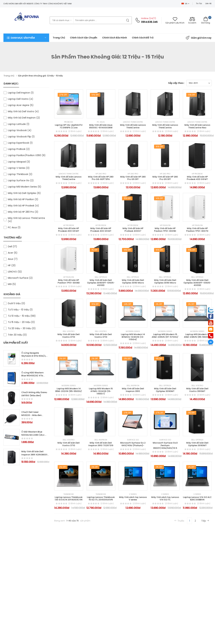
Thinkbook (69, 494)
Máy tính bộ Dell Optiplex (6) (24, 193)
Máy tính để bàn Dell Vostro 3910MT (197, 390)
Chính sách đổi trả (143, 38)
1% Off (95, 250)
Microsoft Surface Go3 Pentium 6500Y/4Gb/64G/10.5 (165, 445)
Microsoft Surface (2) (20, 278)
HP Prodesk (197, 174)
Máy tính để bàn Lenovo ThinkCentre (133, 126)
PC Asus (101, 122)
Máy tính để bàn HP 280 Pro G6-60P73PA (101, 178)
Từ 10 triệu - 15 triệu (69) (22, 316)
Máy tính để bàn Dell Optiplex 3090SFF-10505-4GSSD (101, 283)
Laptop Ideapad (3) (19, 162)
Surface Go (133, 440)
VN (184, 4)
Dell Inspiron (133, 386)
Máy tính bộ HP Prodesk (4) (23, 206)
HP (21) (12, 265)
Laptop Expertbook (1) (20, 143)
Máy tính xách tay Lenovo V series (133, 498)
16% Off (159, 146)
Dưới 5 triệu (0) (17, 303)
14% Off (159, 198)
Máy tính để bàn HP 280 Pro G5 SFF (133, 178)
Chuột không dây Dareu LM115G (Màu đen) (34, 394)
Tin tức (199, 3)
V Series (133, 494)
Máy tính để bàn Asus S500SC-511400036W (101, 126)
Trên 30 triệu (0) (17, 335)
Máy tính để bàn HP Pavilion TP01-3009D (165, 230)
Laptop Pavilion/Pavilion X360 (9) (27, 155)
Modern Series (133, 331)
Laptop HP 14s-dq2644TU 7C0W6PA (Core (69, 126)
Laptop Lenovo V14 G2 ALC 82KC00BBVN (197, 498)
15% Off (127, 198)
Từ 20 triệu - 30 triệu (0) (22, 328)
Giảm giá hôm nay (198, 38)
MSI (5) (12, 284)
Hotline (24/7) (149, 18)
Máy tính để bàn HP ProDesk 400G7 (133, 230)
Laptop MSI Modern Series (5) (25, 187)
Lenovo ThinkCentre (133, 122)
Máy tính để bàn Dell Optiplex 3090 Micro (133, 281)
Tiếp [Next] (205, 521)
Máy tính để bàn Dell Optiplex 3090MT (165, 390)
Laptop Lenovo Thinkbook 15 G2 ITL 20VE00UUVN (101, 498)
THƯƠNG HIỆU (13, 238)
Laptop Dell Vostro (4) (21, 99)
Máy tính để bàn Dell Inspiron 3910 (133, 390)
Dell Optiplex (101, 277)
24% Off (128, 304)
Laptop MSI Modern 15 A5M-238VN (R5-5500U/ (197, 336)
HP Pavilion (165, 225)
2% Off (191, 304)
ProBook (69, 122)
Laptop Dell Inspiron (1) (21, 93)
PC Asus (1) (14, 227)
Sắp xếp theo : (176, 83)
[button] (26, 38)
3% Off (159, 304)
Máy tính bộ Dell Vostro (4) (23, 111)
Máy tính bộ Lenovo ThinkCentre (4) (26, 220)
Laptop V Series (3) (19, 168)
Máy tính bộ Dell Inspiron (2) (24, 118)
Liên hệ (208, 3)
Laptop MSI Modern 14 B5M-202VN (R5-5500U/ (69, 390)
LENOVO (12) (15, 272)
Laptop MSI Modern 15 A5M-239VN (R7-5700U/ (165, 336)
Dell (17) (12, 246)
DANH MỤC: (11, 84)
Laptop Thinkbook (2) (20, 174)
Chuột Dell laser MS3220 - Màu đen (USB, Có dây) (31, 415)
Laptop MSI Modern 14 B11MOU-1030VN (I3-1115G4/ (133, 337)
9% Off (159, 358)
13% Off (192, 95)
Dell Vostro (69, 331)
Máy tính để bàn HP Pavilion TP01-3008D (69, 281)
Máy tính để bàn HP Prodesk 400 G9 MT (197, 178)
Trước (179, 521)
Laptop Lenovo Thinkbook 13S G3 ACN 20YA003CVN (69, 498)
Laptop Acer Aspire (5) (21, 105)
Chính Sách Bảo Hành (115, 38)
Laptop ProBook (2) (19, 149)
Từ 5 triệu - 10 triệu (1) (20, 310)
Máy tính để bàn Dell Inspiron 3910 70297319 (101, 444)
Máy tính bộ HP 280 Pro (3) (23, 212)
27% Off (63, 95)
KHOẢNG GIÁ (12, 294)
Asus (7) (13, 259)
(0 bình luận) (75, 131)
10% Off (95, 95)
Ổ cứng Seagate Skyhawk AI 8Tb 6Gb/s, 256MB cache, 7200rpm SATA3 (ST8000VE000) (34, 358)
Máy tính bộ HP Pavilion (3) (23, 199)
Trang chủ (59, 38)
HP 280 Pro (101, 174)
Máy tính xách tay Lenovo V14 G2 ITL (165, 498)
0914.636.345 (149, 22)
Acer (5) (13, 253)
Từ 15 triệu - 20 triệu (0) (21, 322)
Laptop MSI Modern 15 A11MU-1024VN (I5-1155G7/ (101, 391)
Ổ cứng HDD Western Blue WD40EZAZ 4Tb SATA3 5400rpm (32, 376)
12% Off (127, 358)
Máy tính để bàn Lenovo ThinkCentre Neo (197, 126)
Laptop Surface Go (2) (21, 180)
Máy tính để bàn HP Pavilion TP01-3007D (197, 230)
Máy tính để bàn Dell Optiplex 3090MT (197, 444)
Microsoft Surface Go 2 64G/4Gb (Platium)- (133, 444)
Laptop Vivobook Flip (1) (21, 137)
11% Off (191, 413)
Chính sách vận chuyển (84, 38)
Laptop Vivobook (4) (20, 130)
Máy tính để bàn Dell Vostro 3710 (69, 336)
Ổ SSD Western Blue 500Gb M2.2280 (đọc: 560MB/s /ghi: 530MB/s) (33, 436)
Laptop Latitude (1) (19, 124)
